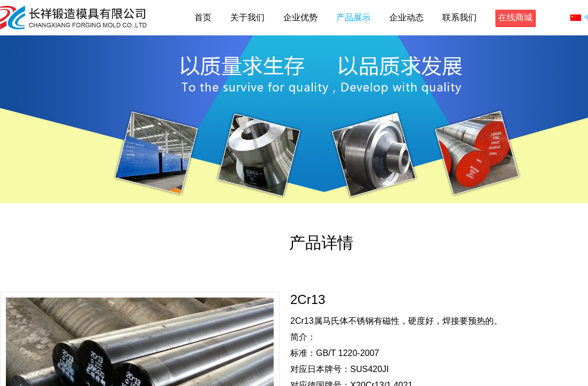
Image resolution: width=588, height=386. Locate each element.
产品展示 (353, 17)
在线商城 (515, 17)
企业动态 (406, 17)
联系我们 (459, 17)
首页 (203, 17)
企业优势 (300, 17)
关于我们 (247, 17)
